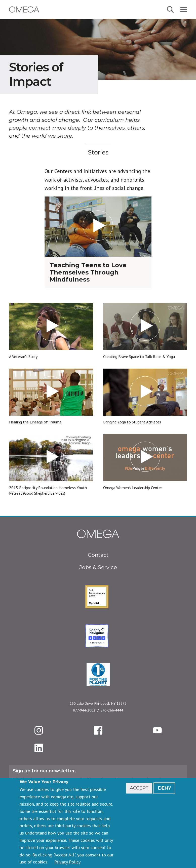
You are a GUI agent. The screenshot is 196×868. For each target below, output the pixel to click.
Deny (164, 788)
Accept (139, 788)
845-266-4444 (112, 710)
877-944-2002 (84, 710)
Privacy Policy (67, 862)
